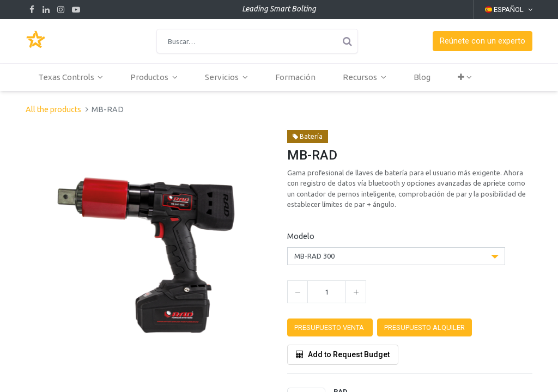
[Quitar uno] (298, 292)
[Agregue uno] (356, 292)
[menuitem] (296, 77)
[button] (483, 41)
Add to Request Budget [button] (343, 354)
